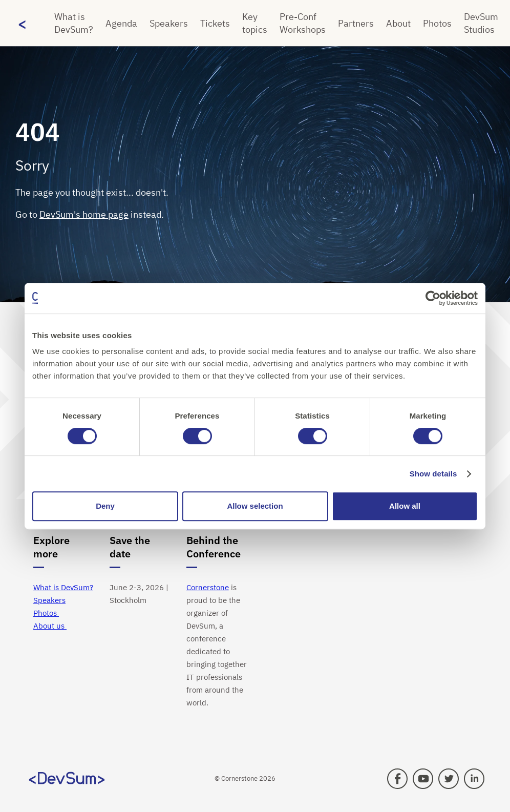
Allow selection (255, 506)
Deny (105, 506)
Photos (437, 23)
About (398, 23)
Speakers (169, 23)
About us (50, 626)
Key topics (255, 23)
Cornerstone (208, 587)
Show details (433, 474)
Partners (356, 23)
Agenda (121, 23)
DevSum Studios (481, 23)
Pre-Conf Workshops (303, 23)
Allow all (405, 506)
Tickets (215, 23)
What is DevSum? (74, 23)
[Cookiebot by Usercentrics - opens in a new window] (433, 298)
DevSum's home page (84, 214)
